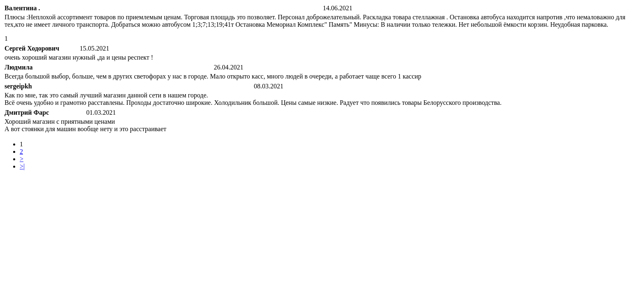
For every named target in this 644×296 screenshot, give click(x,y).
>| (22, 166)
